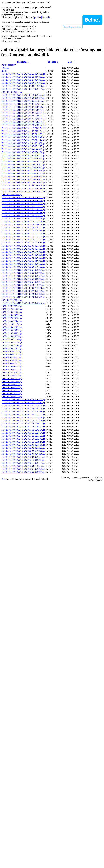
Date (70, 62)
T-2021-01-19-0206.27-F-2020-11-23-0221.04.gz (23, 433)
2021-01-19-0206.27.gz (12, 92)
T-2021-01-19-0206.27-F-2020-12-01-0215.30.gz (23, 445)
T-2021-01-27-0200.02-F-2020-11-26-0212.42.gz (23, 240)
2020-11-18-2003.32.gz (12, 333)
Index (4, 71)
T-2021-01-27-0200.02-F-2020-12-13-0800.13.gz (23, 261)
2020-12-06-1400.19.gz (12, 357)
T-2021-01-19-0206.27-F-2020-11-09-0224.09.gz (23, 415)
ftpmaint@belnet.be (42, 17)
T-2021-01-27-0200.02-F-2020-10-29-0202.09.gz (23, 201)
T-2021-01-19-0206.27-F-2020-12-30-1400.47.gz (23, 83)
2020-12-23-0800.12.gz (12, 385)
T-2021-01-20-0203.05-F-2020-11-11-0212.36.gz (23, 116)
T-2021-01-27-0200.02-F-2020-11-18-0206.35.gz (23, 225)
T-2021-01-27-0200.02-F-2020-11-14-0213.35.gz (23, 222)
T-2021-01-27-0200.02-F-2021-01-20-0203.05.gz (23, 297)
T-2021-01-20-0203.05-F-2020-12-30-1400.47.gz (23, 182)
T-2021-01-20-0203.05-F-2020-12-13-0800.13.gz (23, 158)
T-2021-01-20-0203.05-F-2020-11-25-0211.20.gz (23, 134)
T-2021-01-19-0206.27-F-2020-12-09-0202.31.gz (23, 457)
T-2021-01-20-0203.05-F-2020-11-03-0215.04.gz (23, 104)
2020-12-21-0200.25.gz (12, 375)
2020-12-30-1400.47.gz (12, 391)
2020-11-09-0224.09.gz (12, 321)
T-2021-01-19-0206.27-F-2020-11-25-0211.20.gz (23, 436)
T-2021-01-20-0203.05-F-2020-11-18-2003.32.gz (23, 125)
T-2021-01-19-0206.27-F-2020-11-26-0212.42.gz (23, 439)
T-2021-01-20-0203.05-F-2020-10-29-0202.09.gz (23, 98)
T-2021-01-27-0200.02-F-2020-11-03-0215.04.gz (23, 207)
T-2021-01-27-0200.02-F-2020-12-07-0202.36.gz (23, 255)
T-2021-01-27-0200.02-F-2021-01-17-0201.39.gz (23, 291)
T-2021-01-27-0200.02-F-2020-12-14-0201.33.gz (23, 264)
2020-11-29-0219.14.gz (12, 348)
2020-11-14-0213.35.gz (12, 327)
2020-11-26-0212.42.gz (12, 345)
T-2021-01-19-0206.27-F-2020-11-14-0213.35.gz (23, 421)
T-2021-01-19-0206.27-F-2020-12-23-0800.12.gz (23, 77)
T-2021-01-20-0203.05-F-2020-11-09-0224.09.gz (23, 113)
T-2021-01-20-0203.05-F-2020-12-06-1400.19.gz (23, 149)
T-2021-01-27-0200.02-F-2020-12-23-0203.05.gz (23, 276)
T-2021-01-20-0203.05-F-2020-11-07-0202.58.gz (23, 110)
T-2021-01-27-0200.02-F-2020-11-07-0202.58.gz (23, 213)
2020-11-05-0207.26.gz (12, 315)
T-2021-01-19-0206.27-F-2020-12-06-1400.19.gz (23, 451)
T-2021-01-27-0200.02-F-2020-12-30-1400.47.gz (23, 285)
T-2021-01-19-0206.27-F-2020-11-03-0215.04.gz (23, 406)
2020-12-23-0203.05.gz (12, 381)
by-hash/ (5, 68)
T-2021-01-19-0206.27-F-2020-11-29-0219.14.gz (23, 442)
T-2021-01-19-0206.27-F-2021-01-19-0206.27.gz (23, 95)
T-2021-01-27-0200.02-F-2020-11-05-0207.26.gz (23, 210)
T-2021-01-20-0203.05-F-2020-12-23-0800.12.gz (23, 176)
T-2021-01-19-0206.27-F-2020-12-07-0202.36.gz (23, 454)
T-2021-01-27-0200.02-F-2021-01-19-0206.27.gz (23, 294)
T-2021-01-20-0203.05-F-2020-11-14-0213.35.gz (23, 119)
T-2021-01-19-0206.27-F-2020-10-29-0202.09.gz (23, 400)
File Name (22, 62)
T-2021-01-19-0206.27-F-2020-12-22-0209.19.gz (23, 472)
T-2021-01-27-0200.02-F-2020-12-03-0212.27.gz (23, 249)
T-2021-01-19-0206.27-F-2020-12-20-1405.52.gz (23, 466)
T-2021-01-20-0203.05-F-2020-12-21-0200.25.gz (23, 167)
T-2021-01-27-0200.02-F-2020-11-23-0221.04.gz (23, 234)
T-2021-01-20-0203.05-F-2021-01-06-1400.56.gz (23, 185)
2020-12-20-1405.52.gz (12, 372)
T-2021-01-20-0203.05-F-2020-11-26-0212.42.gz (23, 137)
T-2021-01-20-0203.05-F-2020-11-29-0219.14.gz (23, 140)
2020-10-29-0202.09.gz (12, 306)
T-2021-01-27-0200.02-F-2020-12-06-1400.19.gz (23, 252)
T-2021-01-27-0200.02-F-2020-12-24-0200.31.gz (23, 282)
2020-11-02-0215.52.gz (12, 309)
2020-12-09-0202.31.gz (12, 363)
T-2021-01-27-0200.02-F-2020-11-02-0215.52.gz (23, 204)
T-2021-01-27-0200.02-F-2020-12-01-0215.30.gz (23, 246)
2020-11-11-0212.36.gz (12, 324)
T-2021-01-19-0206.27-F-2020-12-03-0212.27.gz (23, 448)
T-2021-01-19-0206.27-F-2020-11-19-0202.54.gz (23, 430)
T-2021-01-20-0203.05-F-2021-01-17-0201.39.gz (23, 188)
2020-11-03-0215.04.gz (12, 312)
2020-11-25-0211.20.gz (12, 342)
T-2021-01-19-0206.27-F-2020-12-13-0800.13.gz (23, 460)
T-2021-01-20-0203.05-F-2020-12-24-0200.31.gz (23, 179)
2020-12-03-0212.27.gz (12, 354)
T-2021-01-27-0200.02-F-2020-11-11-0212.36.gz (23, 219)
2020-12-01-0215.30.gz (12, 351)
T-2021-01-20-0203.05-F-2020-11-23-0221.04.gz (23, 131)
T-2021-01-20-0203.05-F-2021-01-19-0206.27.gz (23, 191)
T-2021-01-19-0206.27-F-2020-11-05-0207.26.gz (23, 409)
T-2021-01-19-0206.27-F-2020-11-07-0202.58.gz (23, 412)
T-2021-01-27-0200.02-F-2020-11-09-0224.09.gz (23, 216)
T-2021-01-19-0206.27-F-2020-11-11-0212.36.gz (23, 418)
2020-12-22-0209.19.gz (12, 378)
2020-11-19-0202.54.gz (12, 336)
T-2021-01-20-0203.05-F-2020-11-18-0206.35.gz (23, 122)
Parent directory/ (9, 65)
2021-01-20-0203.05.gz (12, 194)
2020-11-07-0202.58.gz (12, 318)
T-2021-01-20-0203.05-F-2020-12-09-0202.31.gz (23, 155)
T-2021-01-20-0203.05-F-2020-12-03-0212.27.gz (23, 146)
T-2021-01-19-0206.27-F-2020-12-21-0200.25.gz (23, 469)
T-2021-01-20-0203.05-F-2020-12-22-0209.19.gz (23, 170)
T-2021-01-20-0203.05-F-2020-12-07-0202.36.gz (23, 152)
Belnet (4, 479)
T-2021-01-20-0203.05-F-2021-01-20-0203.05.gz (23, 197)
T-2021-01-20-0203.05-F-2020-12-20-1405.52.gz (23, 164)
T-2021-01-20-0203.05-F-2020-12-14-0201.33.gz (23, 161)
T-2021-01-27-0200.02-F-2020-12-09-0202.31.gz (23, 258)
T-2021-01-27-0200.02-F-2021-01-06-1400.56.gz (23, 288)
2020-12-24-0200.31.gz (12, 388)
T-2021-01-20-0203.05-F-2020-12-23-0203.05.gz (23, 173)
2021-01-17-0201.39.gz (12, 397)
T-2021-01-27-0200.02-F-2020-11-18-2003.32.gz (23, 228)
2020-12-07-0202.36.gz (12, 360)
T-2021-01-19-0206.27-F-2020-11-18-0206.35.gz (23, 424)
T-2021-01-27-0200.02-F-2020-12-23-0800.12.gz (23, 279)
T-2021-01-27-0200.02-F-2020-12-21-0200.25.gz (23, 270)
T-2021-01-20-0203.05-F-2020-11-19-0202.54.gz (23, 128)
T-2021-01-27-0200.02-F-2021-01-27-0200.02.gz (23, 303)
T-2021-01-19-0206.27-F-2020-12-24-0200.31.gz (23, 80)
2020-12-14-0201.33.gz (12, 369)
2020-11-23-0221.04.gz (12, 339)
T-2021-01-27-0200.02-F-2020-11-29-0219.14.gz (23, 243)
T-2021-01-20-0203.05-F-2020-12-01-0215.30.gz (23, 143)
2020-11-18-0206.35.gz (12, 330)
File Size (52, 62)
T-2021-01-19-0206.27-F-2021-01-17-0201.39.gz (23, 89)
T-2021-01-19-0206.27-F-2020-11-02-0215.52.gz (23, 403)
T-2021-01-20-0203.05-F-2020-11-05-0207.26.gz (23, 107)
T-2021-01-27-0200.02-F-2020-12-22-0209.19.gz (23, 273)
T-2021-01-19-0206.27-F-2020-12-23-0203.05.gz (23, 74)
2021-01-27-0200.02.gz (12, 300)
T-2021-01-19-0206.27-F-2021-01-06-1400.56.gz (23, 86)
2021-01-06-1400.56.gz (12, 394)
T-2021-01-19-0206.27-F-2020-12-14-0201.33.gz (23, 463)
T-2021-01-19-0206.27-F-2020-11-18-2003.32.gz (23, 427)
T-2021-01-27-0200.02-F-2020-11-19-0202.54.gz (23, 231)
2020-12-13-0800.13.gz (12, 366)
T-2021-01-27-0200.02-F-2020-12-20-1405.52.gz (23, 267)
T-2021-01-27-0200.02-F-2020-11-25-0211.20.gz (23, 237)
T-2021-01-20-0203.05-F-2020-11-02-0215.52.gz (23, 101)
